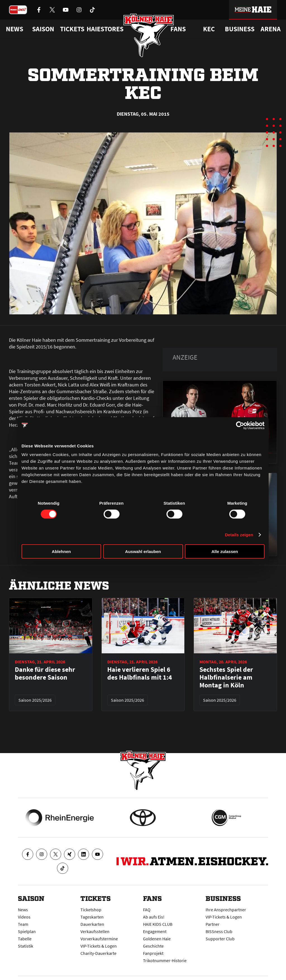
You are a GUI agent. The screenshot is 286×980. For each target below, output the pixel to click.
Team (23, 924)
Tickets (72, 29)
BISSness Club (219, 931)
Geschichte (153, 946)
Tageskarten (92, 917)
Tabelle (25, 939)
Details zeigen (239, 534)
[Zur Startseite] (149, 35)
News (23, 910)
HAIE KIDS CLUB (158, 924)
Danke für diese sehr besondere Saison (45, 673)
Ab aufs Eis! (154, 917)
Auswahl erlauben (143, 551)
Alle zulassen (225, 551)
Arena (271, 29)
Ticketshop (91, 910)
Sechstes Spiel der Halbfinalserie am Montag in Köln (226, 677)
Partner (213, 924)
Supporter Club (220, 939)
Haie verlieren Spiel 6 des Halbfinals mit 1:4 (140, 673)
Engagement (155, 931)
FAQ (147, 910)
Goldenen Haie (157, 939)
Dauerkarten (92, 924)
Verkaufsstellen (95, 931)
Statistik (26, 946)
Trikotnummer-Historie (165, 960)
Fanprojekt (153, 953)
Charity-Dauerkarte (98, 953)
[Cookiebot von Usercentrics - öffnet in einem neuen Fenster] (240, 425)
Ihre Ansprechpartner (226, 910)
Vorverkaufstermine (99, 939)
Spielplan (27, 931)
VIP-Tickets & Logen (99, 946)
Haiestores (105, 29)
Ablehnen (61, 551)
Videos (24, 917)
